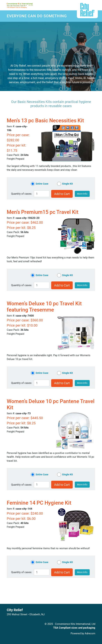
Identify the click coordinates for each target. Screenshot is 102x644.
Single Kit (67, 184)
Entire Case (42, 184)
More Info (82, 194)
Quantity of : (22, 194)
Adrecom (90, 633)
